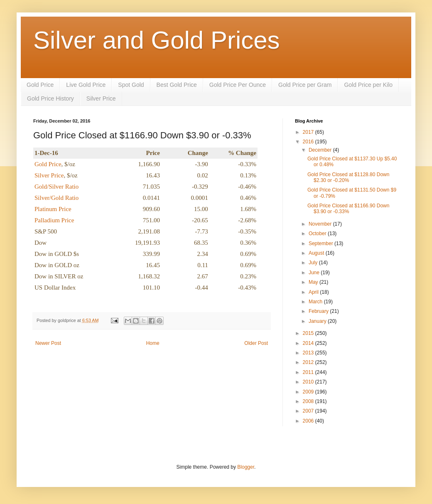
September (322, 243)
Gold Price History (50, 98)
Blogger (246, 467)
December (321, 150)
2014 (309, 343)
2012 (309, 362)
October (318, 234)
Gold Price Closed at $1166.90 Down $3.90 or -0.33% (348, 209)
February (319, 311)
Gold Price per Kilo (368, 85)
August (317, 253)
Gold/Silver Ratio (56, 187)
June (315, 273)
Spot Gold (131, 85)
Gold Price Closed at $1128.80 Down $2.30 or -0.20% (348, 177)
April (314, 292)
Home (153, 343)
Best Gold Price (177, 85)
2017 (309, 132)
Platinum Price (53, 209)
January (318, 321)
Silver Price (101, 98)
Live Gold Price (86, 85)
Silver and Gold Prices (157, 40)
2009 (309, 392)
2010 (309, 382)
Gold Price (40, 85)
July (314, 263)
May (314, 282)
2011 (309, 372)
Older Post (256, 343)
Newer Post (48, 343)
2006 (309, 421)
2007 (309, 411)
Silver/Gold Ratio (56, 198)
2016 (309, 142)
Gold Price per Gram (305, 85)
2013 (309, 353)
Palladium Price (54, 220)
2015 (309, 333)
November (321, 224)
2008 (309, 401)
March (316, 302)
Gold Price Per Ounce (238, 85)
